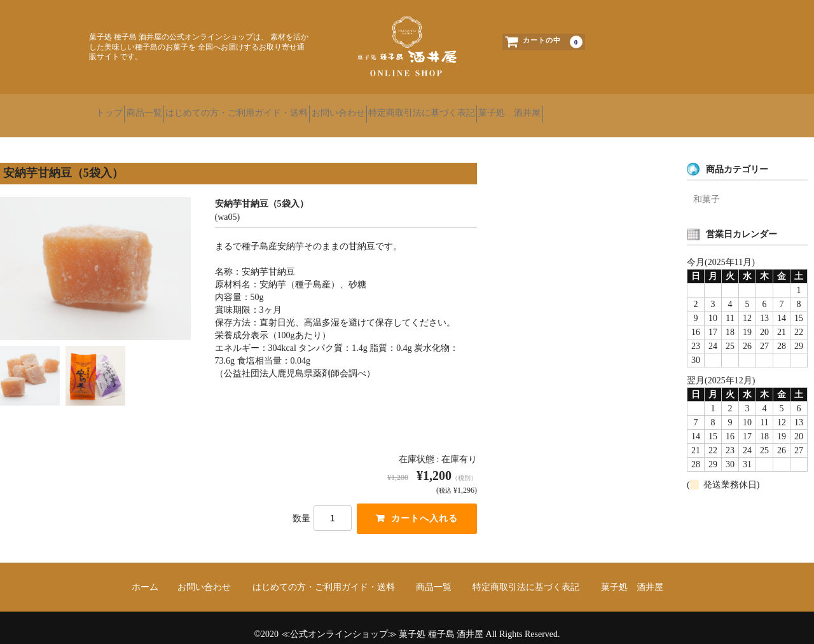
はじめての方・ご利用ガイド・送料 (287, 108)
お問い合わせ (411, 108)
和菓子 (707, 187)
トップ (115, 108)
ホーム (145, 574)
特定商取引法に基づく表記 (518, 108)
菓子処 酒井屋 (628, 108)
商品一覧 (172, 108)
